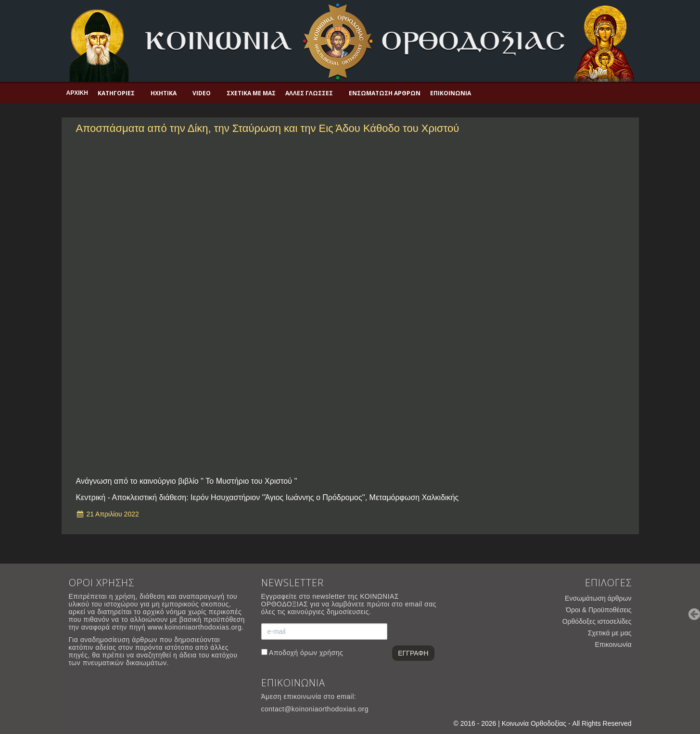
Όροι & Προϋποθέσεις (598, 610)
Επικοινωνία (451, 93)
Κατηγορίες (116, 93)
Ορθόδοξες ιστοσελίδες (597, 621)
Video (202, 93)
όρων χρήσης (322, 653)
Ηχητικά (164, 93)
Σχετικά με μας (251, 93)
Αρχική (77, 93)
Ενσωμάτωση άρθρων (385, 93)
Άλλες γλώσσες (309, 93)
